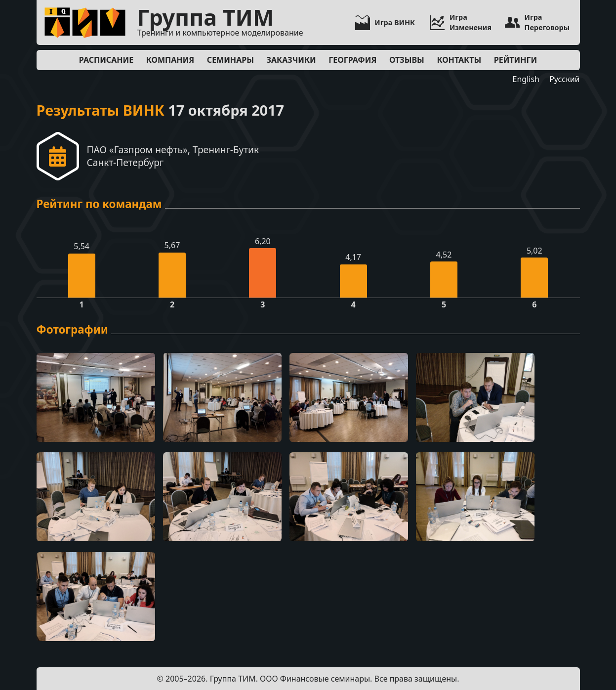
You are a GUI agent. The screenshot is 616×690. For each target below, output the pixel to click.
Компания (170, 60)
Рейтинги (515, 60)
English (526, 79)
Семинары (230, 60)
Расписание (106, 60)
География (352, 60)
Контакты (459, 60)
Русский (564, 79)
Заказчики (291, 60)
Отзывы (407, 60)
